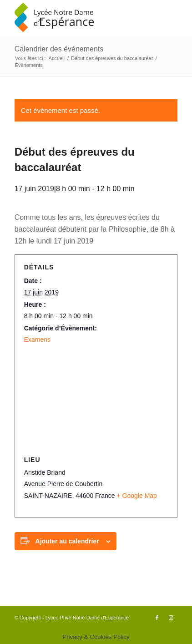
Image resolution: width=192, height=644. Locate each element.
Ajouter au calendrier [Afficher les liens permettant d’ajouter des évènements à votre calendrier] (67, 541)
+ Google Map (137, 496)
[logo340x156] (80, 18)
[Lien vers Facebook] (157, 618)
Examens (37, 340)
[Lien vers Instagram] (171, 618)
